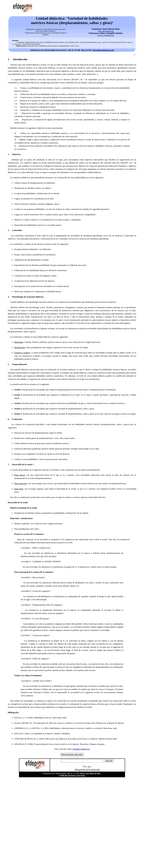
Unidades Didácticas (81, 749)
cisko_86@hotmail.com (106, 31)
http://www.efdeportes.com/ (103, 50)
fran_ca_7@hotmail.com (106, 35)
